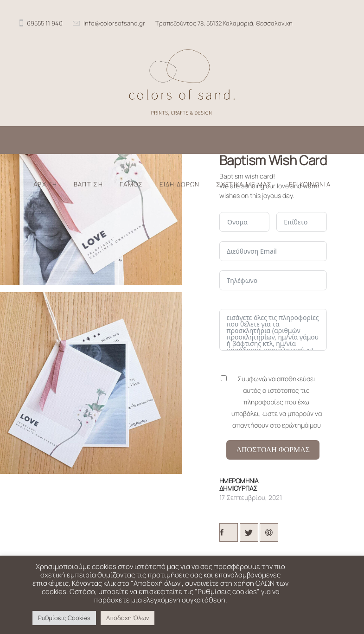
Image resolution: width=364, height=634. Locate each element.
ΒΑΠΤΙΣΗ (88, 184)
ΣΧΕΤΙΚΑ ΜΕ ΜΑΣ (244, 184)
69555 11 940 (45, 23)
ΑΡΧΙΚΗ (45, 184)
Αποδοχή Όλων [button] (128, 618)
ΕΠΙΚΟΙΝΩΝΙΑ (310, 184)
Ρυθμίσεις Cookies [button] (64, 618)
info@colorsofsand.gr (114, 23)
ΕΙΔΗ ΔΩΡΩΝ (179, 184)
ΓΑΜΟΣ (131, 184)
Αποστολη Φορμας (273, 450)
